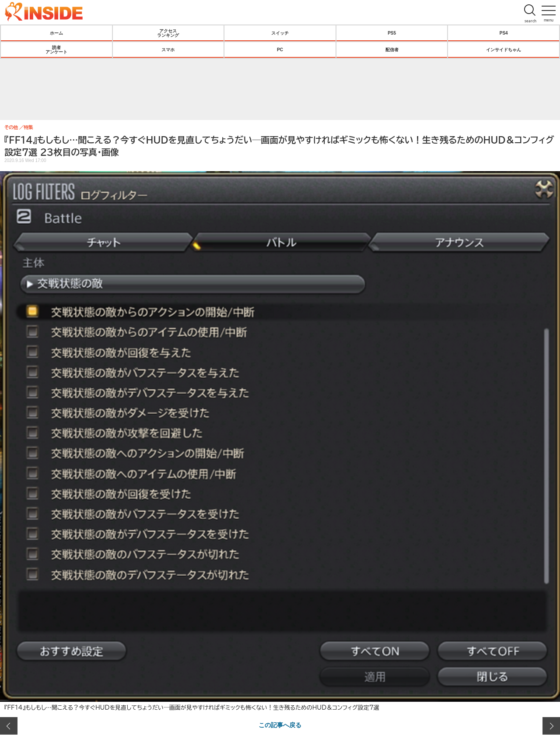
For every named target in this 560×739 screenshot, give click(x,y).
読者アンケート (56, 49)
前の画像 (9, 726)
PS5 (392, 33)
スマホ (168, 49)
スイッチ (280, 33)
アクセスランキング (168, 33)
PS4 (504, 33)
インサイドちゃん (504, 49)
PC (280, 49)
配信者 (392, 49)
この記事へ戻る (280, 725)
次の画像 (551, 726)
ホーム (56, 33)
